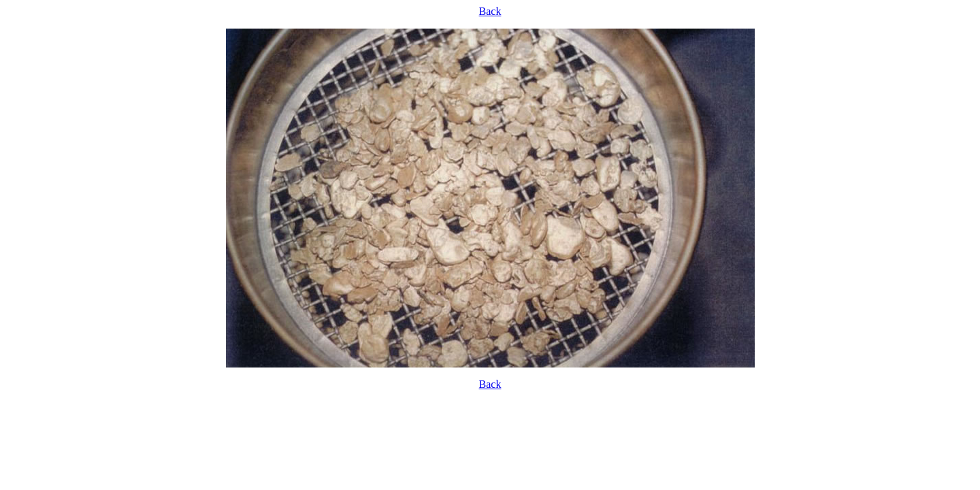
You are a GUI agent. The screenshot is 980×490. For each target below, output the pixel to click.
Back (490, 11)
